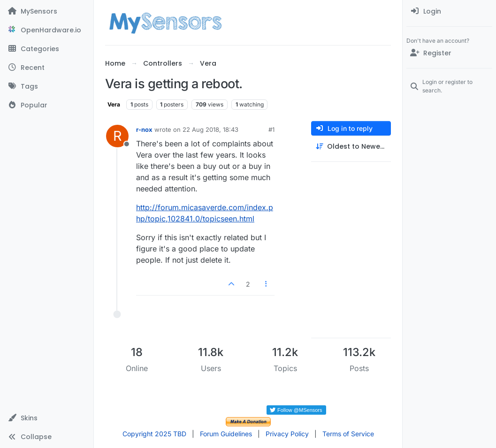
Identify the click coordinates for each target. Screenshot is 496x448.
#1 (271, 129)
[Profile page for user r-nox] (117, 136)
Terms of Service (348, 434)
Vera (114, 104)
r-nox (144, 129)
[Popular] (47, 105)
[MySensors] (47, 11)
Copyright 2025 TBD (154, 434)
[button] (47, 418)
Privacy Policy (287, 434)
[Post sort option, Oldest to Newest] (351, 147)
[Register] (449, 53)
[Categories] (47, 49)
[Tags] (47, 86)
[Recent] (47, 68)
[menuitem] (449, 11)
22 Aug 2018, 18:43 (210, 129)
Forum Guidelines (226, 434)
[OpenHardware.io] (47, 30)
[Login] (449, 11)
